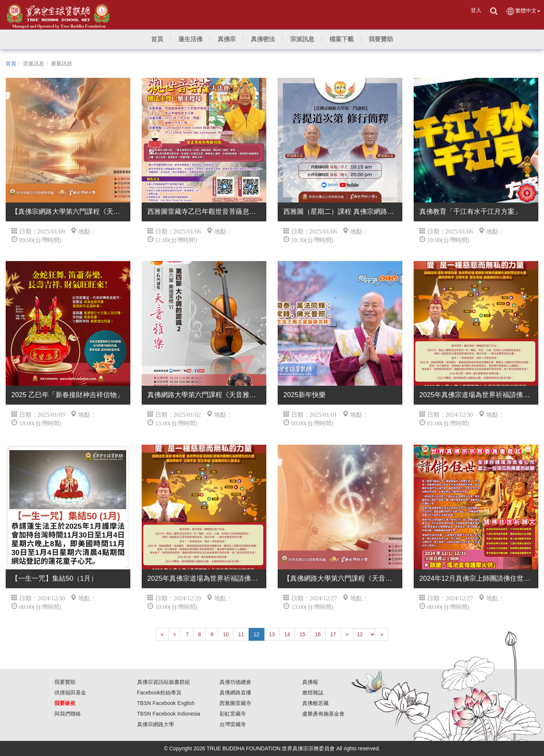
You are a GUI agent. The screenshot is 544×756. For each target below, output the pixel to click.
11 (241, 634)
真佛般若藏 (315, 703)
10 (226, 634)
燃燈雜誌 (313, 693)
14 (287, 634)
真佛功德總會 (235, 682)
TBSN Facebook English (166, 703)
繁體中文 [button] (523, 11)
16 (318, 634)
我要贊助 (65, 682)
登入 (476, 10)
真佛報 (310, 682)
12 (257, 634)
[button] (190, 39)
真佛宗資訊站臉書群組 (164, 682)
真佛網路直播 (235, 693)
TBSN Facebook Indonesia (169, 714)
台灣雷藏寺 (233, 724)
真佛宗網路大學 (156, 724)
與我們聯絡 (68, 714)
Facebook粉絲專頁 (159, 693)
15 (303, 634)
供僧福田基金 (70, 693)
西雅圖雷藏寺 (235, 703)
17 (333, 634)
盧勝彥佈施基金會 (323, 714)
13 (272, 634)
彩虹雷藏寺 (233, 714)
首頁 (11, 63)
